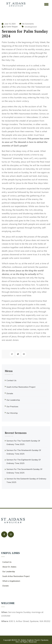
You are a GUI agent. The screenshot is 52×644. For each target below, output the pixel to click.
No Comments (28, 24)
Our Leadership (13, 400)
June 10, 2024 (9, 24)
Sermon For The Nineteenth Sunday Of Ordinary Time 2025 (24, 452)
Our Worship (12, 413)
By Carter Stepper (11, 27)
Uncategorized (31, 27)
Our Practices (12, 406)
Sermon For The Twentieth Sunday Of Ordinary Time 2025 (23, 442)
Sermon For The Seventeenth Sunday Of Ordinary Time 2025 (24, 471)
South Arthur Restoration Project (21, 387)
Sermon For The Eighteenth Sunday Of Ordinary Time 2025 (24, 461)
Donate (10, 393)
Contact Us (11, 380)
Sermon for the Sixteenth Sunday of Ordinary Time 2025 (26, 480)
